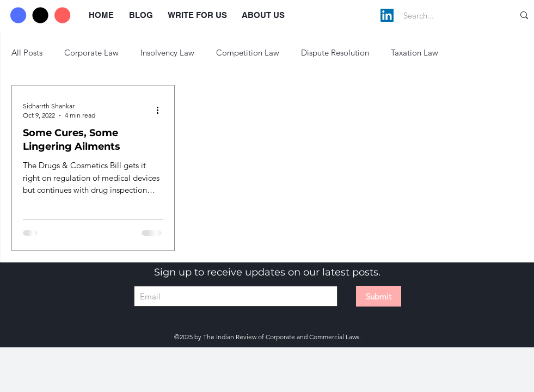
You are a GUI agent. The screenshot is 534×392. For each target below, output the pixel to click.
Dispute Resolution (335, 53)
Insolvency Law (167, 53)
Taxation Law (415, 53)
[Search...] (447, 15)
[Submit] (379, 296)
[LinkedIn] (387, 15)
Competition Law (248, 53)
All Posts (27, 53)
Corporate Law (91, 53)
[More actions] (162, 110)
